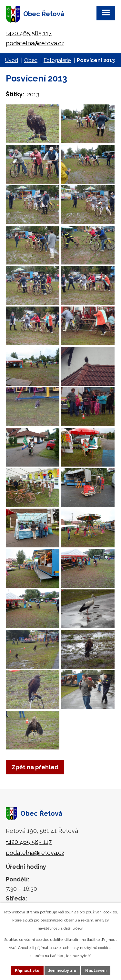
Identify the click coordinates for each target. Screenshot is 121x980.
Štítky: (15, 94)
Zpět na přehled (35, 767)
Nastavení (96, 971)
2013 (33, 94)
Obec (31, 60)
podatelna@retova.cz (35, 43)
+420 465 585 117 (29, 33)
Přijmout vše (27, 971)
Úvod (12, 60)
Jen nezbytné (62, 971)
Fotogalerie (57, 60)
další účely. (74, 928)
